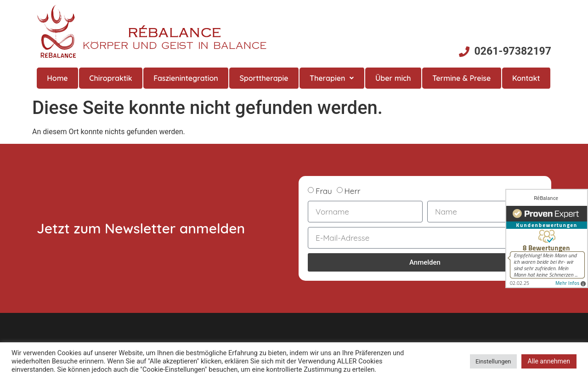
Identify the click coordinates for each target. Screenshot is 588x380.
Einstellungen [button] (493, 361)
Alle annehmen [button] (549, 361)
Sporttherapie (264, 78)
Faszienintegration (186, 78)
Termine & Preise (461, 78)
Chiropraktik (110, 78)
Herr (353, 191)
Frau (324, 191)
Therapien (332, 78)
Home (57, 78)
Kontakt (526, 78)
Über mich (393, 78)
